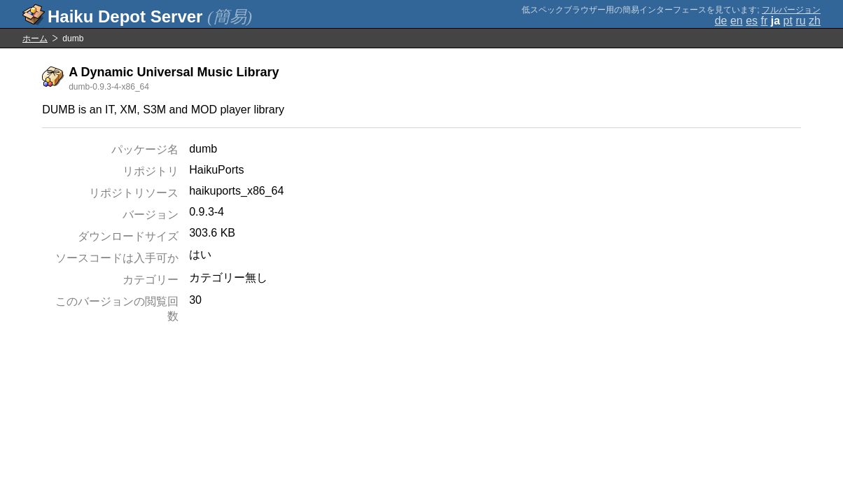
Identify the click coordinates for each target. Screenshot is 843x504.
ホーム (35, 38)
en (737, 21)
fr (765, 21)
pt (788, 21)
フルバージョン (791, 10)
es (752, 21)
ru (800, 21)
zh (815, 21)
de (721, 21)
